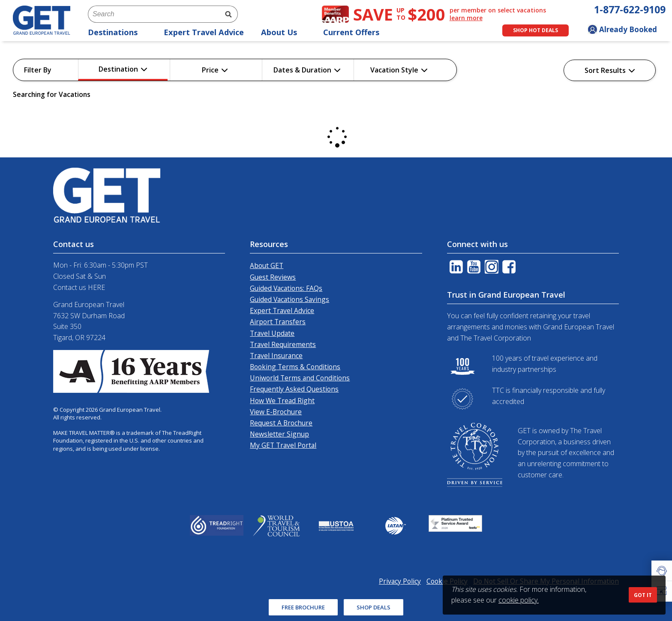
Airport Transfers (278, 322)
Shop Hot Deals (535, 30)
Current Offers (356, 32)
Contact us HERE (79, 287)
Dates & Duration (307, 70)
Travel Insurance (276, 356)
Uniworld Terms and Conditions (300, 378)
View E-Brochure (276, 412)
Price (215, 70)
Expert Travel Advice (204, 32)
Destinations (117, 32)
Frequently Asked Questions (294, 389)
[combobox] (153, 14)
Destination (123, 69)
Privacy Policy (400, 581)
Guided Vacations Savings (289, 299)
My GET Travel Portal (283, 445)
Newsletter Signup (279, 434)
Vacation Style (399, 70)
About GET (267, 265)
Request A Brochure (281, 423)
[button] (662, 571)
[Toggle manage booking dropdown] (627, 30)
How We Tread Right (282, 401)
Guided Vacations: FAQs (286, 288)
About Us (283, 32)
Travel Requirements (283, 344)
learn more (466, 18)
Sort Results (610, 70)
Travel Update (272, 333)
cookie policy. (519, 600)
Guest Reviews (273, 277)
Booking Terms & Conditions (295, 367)
